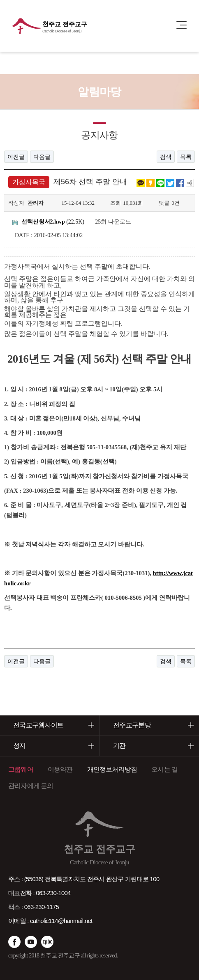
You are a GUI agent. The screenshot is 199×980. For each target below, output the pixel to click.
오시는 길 (164, 769)
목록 (186, 157)
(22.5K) (48, 222)
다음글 (42, 157)
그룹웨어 (21, 769)
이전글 (16, 157)
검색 (166, 157)
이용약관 (60, 769)
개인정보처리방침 (112, 769)
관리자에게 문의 (31, 786)
